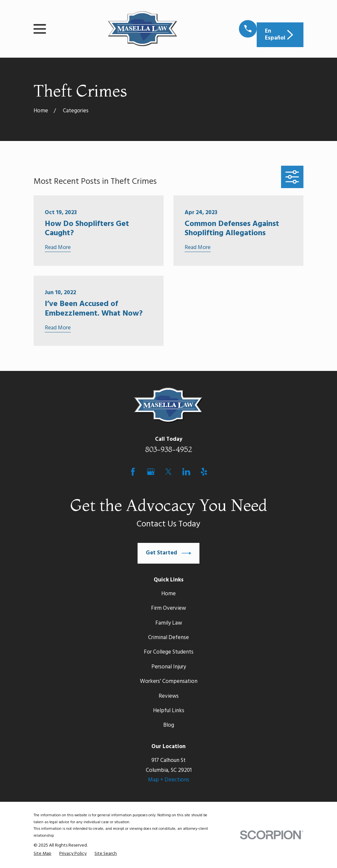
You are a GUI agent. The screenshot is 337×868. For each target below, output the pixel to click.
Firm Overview (168, 608)
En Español (280, 34)
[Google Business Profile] (151, 472)
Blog (169, 725)
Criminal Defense (168, 638)
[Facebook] (133, 472)
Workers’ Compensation (169, 681)
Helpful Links (169, 711)
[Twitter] (168, 472)
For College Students (169, 652)
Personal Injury (169, 667)
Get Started (168, 553)
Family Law (169, 623)
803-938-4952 (169, 449)
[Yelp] (204, 472)
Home (168, 594)
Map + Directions (169, 780)
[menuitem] (42, 854)
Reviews (169, 696)
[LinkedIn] (186, 472)
